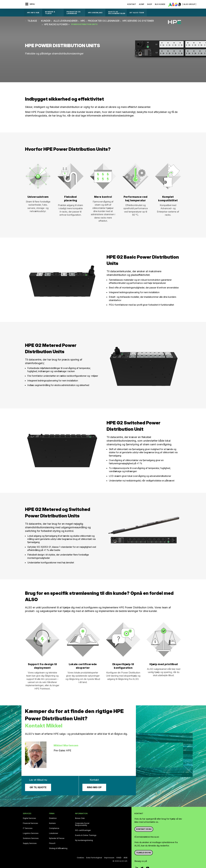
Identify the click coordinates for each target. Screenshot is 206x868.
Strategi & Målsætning (58, 848)
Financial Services (30, 823)
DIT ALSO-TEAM (137, 13)
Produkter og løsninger (74, 13)
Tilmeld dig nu (144, 853)
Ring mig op (94, 787)
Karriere (52, 823)
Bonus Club (80, 818)
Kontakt (132, 4)
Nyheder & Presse (57, 838)
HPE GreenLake (95, 13)
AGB (125, 858)
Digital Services (29, 818)
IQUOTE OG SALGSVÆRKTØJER (117, 13)
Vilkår (119, 858)
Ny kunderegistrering (84, 840)
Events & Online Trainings (86, 835)
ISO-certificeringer (83, 830)
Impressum (109, 858)
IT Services (28, 828)
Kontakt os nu (144, 829)
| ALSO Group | (189, 4)
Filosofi (52, 843)
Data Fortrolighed (94, 858)
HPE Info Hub (33, 13)
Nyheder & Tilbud (50, 13)
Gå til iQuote (38, 787)
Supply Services (30, 843)
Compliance (54, 828)
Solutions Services (31, 838)
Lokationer (54, 833)
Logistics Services (31, 833)
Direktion (53, 818)
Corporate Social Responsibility (82, 824)
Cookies (80, 858)
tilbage (32, 21)
